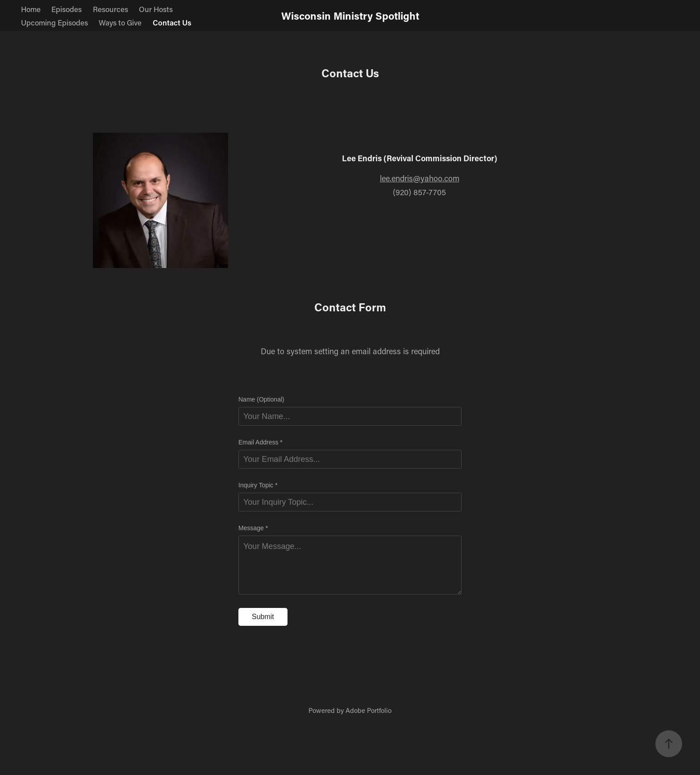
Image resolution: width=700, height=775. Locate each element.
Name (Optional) (261, 399)
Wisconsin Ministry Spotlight (350, 16)
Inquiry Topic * (258, 485)
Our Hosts (156, 9)
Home (31, 9)
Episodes (67, 9)
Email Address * (260, 442)
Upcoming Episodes (54, 22)
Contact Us (172, 22)
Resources (110, 9)
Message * (253, 528)
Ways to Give (120, 22)
